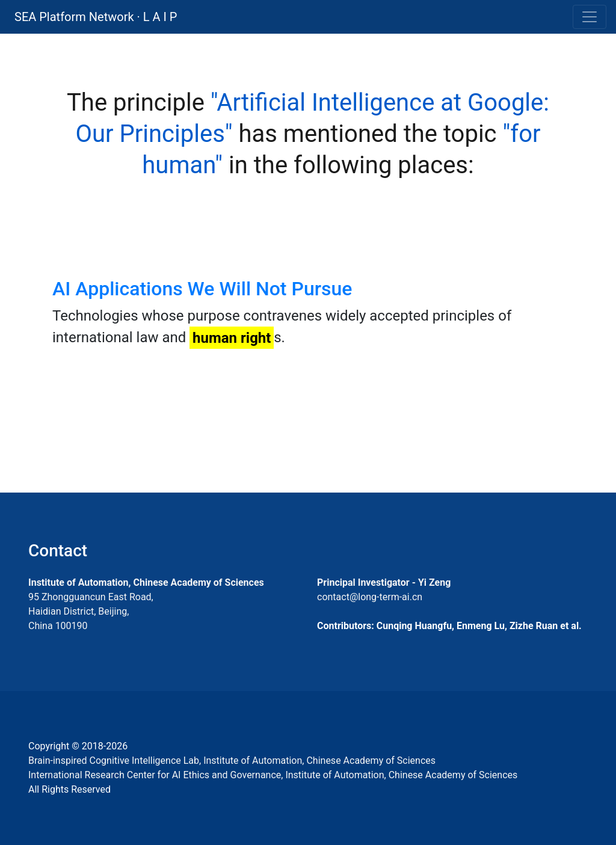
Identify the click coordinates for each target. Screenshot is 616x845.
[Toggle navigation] (590, 17)
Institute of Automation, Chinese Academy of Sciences (146, 582)
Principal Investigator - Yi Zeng (384, 582)
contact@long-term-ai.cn (370, 597)
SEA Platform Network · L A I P (96, 17)
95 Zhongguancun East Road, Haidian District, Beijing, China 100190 (91, 611)
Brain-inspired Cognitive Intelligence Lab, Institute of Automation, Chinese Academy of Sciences (232, 760)
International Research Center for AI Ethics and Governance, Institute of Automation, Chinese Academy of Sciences (273, 775)
